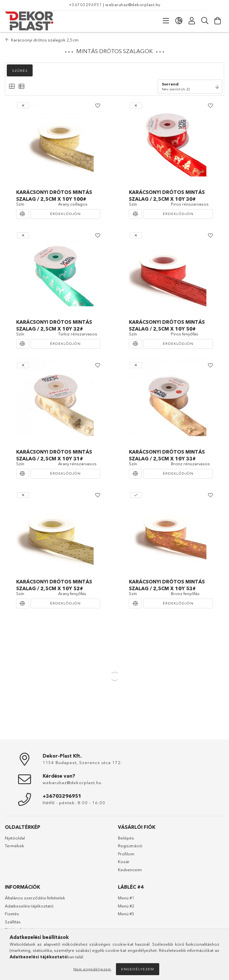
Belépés (126, 838)
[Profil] (192, 21)
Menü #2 (126, 906)
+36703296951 (85, 5)
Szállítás (13, 922)
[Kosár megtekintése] (218, 21)
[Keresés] (205, 21)
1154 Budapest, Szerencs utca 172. (82, 762)
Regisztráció (130, 846)
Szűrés (20, 71)
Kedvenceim (130, 870)
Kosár (124, 862)
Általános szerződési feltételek (35, 898)
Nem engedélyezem (92, 969)
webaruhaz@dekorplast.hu (133, 5)
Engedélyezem (138, 969)
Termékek (15, 846)
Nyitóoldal (15, 838)
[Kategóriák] (166, 21)
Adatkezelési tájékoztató (29, 906)
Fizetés (12, 914)
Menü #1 (126, 898)
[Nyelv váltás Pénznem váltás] (179, 21)
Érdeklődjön (65, 214)
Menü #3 (126, 914)
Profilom (126, 854)
